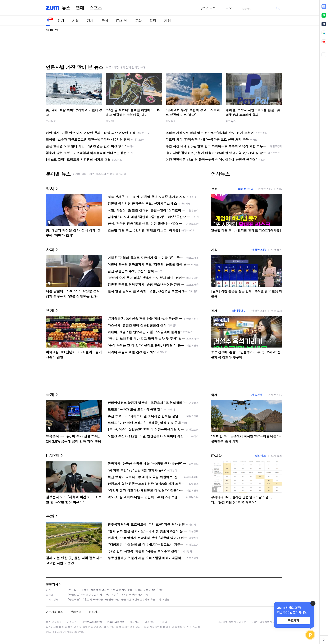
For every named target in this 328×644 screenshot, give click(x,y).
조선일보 (51, 121)
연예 (80, 8)
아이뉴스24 (245, 189)
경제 (90, 21)
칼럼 (153, 21)
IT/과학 (122, 21)
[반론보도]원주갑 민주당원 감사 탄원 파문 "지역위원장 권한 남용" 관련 (109, 595)
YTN (280, 189)
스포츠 (96, 8)
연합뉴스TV (265, 189)
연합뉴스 (231, 121)
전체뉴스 (76, 612)
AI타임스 (261, 456)
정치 (61, 21)
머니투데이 (239, 311)
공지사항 (135, 622)
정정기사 (52, 584)
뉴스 (66, 8)
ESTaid (52, 632)
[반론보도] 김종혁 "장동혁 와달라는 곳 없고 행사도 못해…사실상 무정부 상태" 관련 (116, 590)
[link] (324, 6)
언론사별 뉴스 (54, 612)
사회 (76, 21)
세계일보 (171, 121)
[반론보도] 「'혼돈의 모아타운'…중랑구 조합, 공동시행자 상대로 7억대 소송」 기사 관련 (119, 599)
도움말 (163, 622)
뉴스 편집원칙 (54, 622)
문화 (138, 21)
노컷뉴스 (277, 250)
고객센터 (150, 622)
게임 (168, 21)
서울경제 (111, 121)
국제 (105, 21)
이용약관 (72, 622)
